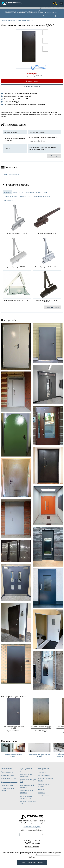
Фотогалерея (43, 772)
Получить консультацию (32, 87)
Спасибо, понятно (48, 16)
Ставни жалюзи (6, 769)
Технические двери (8, 775)
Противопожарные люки (9, 782)
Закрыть (59, 16)
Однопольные (14, 175)
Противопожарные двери (32, 827)
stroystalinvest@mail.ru (32, 847)
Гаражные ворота (7, 772)
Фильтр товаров (44, 769)
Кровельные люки (7, 785)
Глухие (5, 175)
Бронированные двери (9, 779)
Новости (41, 789)
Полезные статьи (44, 775)
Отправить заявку (32, 81)
